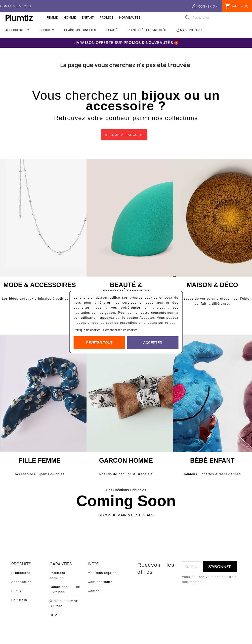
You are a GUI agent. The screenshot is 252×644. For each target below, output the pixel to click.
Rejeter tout (99, 343)
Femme (52, 17)
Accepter (153, 343)
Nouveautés (130, 17)
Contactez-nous (16, 6)
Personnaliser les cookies (120, 330)
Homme (70, 17)
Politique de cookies (87, 330)
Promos (107, 17)
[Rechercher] (216, 18)
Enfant (88, 17)
